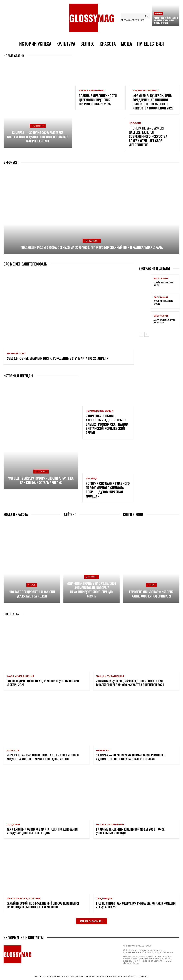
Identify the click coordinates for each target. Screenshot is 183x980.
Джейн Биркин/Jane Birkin (163, 284)
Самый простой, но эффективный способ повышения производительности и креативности (43, 905)
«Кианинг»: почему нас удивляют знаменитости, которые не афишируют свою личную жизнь (91, 590)
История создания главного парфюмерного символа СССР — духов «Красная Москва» (108, 490)
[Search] (147, 16)
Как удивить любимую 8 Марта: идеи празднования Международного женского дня (42, 831)
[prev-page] (141, 334)
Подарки (13, 825)
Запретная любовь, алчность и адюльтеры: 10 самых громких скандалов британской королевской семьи (107, 424)
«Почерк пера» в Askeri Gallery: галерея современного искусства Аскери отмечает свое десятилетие (148, 137)
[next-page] (147, 334)
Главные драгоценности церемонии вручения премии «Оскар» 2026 (98, 100)
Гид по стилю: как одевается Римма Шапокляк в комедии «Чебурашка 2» (136, 905)
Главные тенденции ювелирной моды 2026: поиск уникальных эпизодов (130, 831)
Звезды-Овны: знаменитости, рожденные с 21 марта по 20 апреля (58, 358)
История (41, 471)
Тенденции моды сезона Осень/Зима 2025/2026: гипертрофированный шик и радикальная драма (91, 247)
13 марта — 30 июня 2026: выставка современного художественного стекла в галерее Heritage (38, 137)
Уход (32, 585)
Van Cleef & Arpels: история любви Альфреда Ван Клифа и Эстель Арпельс (41, 480)
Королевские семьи (100, 411)
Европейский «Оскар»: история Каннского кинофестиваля (151, 594)
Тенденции (92, 241)
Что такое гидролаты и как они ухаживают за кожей (32, 594)
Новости (38, 126)
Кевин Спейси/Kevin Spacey (163, 303)
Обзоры (158, 14)
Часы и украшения (92, 91)
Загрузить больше (91, 921)
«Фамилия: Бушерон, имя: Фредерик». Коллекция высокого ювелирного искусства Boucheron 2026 (153, 102)
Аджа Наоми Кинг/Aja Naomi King (164, 321)
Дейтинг (91, 577)
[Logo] (91, 18)
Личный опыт (16, 353)
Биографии (161, 279)
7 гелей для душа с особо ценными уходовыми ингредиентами (166, 21)
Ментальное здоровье (23, 899)
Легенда (92, 479)
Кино (151, 585)
